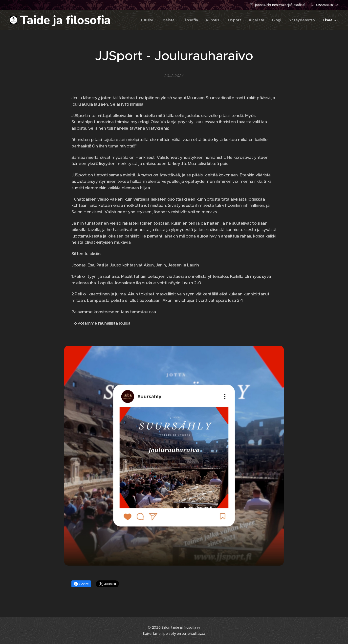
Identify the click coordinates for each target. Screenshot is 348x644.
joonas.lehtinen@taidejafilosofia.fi (280, 5)
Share (81, 584)
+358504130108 (327, 5)
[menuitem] (145, 20)
